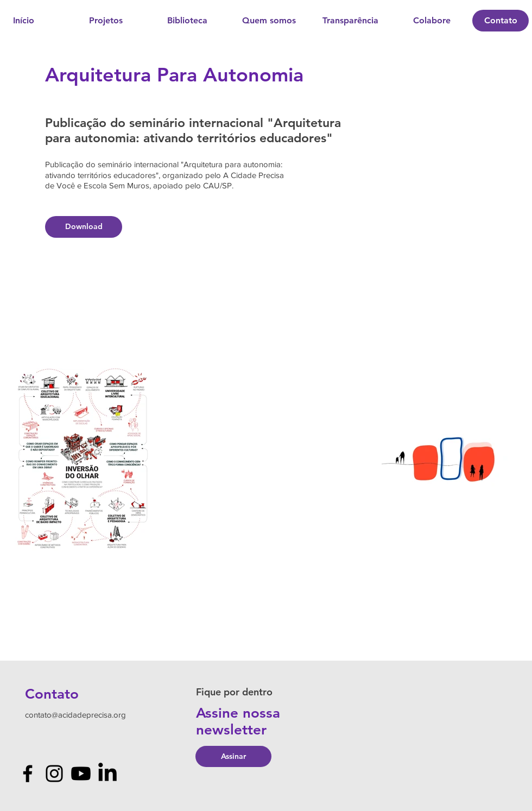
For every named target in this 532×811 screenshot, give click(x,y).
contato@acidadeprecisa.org (75, 715)
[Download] (84, 227)
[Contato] (501, 21)
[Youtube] (81, 774)
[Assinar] (233, 756)
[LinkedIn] (107, 774)
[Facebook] (28, 774)
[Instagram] (54, 774)
